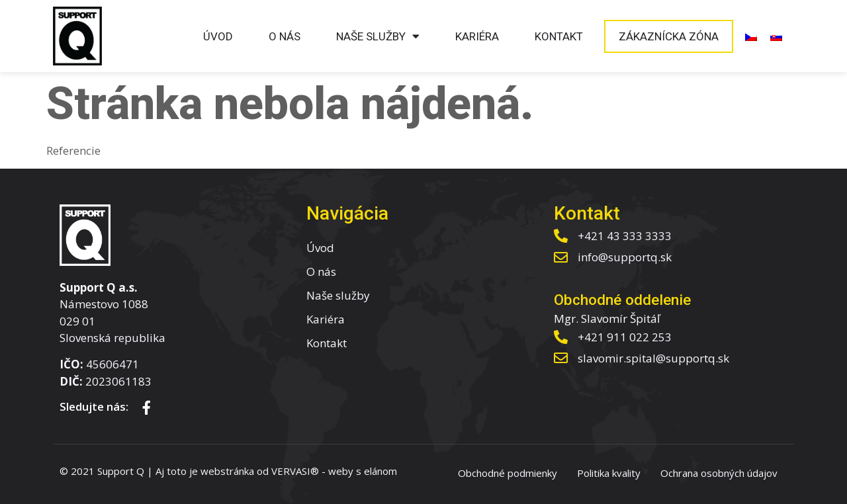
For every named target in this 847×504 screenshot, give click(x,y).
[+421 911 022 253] (561, 337)
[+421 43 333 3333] (561, 236)
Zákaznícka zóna (669, 36)
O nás (285, 36)
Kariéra (477, 36)
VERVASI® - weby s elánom (334, 471)
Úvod (218, 36)
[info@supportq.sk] (561, 258)
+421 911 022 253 (625, 337)
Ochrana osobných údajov (719, 473)
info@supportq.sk (625, 257)
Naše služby (378, 36)
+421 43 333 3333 (625, 236)
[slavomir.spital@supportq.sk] (561, 358)
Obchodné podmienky (508, 473)
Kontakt (559, 36)
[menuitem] (751, 36)
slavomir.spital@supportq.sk (653, 358)
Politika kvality (609, 473)
